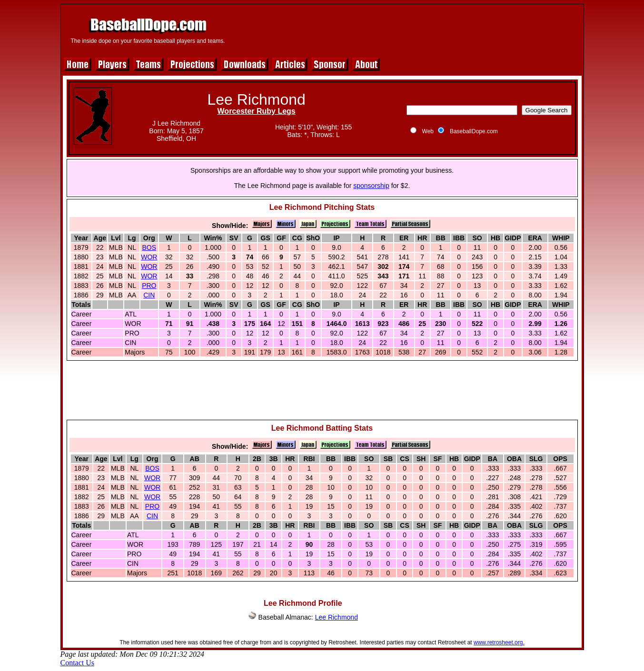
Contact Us (78, 663)
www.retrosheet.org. (499, 642)
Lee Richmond (337, 617)
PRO (149, 286)
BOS (149, 247)
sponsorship (371, 186)
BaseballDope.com (474, 131)
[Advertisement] (406, 30)
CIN (149, 295)
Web (428, 131)
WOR (149, 257)
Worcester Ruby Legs (257, 111)
